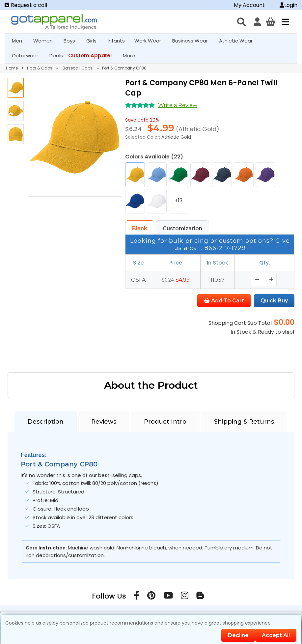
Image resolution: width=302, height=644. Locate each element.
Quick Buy (274, 301)
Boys (72, 41)
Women (46, 41)
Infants (118, 41)
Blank (140, 228)
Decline (238, 635)
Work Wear (151, 41)
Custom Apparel (93, 56)
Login (288, 5)
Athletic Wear (239, 41)
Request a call (26, 5)
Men (20, 41)
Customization (182, 228)
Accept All (276, 635)
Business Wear (193, 41)
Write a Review (178, 105)
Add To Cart (224, 301)
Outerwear (28, 56)
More (132, 56)
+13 (178, 200)
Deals (56, 56)
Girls (94, 41)
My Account (249, 5)
